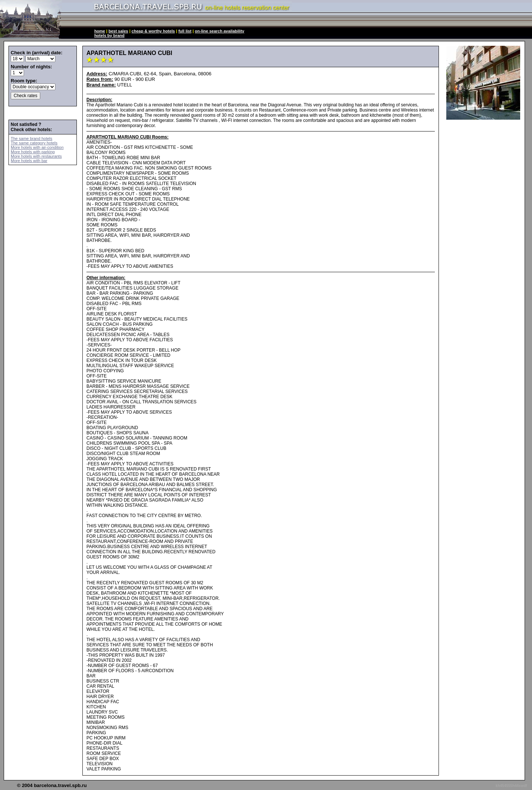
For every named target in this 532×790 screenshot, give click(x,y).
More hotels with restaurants (36, 156)
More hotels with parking (33, 152)
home (100, 31)
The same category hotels (34, 143)
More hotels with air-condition (37, 147)
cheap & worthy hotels (153, 31)
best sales (118, 31)
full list (185, 31)
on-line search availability (219, 31)
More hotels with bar (29, 161)
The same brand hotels (32, 138)
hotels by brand (109, 35)
